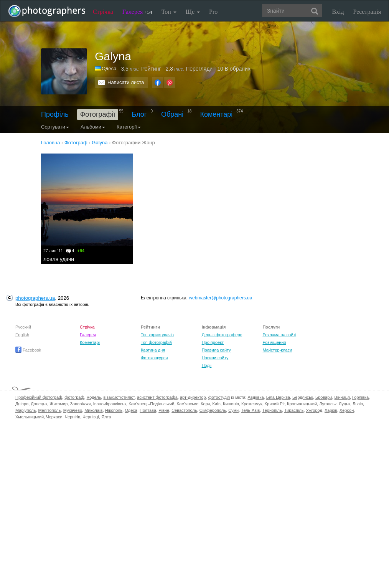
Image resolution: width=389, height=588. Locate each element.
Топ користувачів (157, 335)
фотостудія (219, 397)
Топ (169, 12)
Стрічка (103, 12)
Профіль (55, 114)
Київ (216, 404)
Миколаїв (94, 410)
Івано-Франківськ (110, 404)
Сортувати (55, 127)
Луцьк (344, 404)
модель (94, 397)
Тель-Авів (250, 410)
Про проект (213, 342)
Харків (331, 410)
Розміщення (274, 342)
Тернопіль (272, 410)
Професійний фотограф (39, 397)
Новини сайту (215, 358)
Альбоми (93, 127)
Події (207, 365)
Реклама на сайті (279, 335)
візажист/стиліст (119, 397)
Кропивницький (302, 404)
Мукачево (73, 410)
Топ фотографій (156, 342)
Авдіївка (256, 397)
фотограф (74, 397)
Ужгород (314, 410)
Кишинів (231, 404)
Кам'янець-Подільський (151, 404)
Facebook (28, 350)
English (22, 335)
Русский (23, 327)
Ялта (106, 417)
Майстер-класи (277, 350)
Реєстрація (367, 12)
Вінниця (342, 397)
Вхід (338, 12)
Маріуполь (26, 410)
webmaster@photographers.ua (220, 298)
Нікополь (114, 410)
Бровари (324, 397)
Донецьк (39, 404)
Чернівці (91, 417)
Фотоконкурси (154, 358)
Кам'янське (188, 404)
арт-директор (193, 397)
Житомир (59, 404)
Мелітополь (50, 410)
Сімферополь (213, 410)
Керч (205, 404)
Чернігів (73, 417)
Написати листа (126, 82)
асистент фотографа (157, 397)
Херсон (347, 410)
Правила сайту (216, 350)
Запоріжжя (80, 404)
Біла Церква (278, 397)
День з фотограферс (222, 335)
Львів (358, 404)
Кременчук (252, 404)
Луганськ (328, 404)
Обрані (172, 114)
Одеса (109, 69)
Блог (139, 114)
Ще (193, 12)
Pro (213, 12)
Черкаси (54, 417)
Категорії (129, 127)
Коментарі (216, 114)
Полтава (148, 410)
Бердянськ (303, 397)
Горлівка (360, 397)
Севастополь (184, 410)
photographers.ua (35, 298)
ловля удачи (59, 259)
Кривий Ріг (275, 404)
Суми (233, 410)
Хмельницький (30, 417)
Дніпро (22, 404)
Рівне (164, 410)
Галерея (137, 12)
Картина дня (153, 350)
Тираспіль (294, 410)
